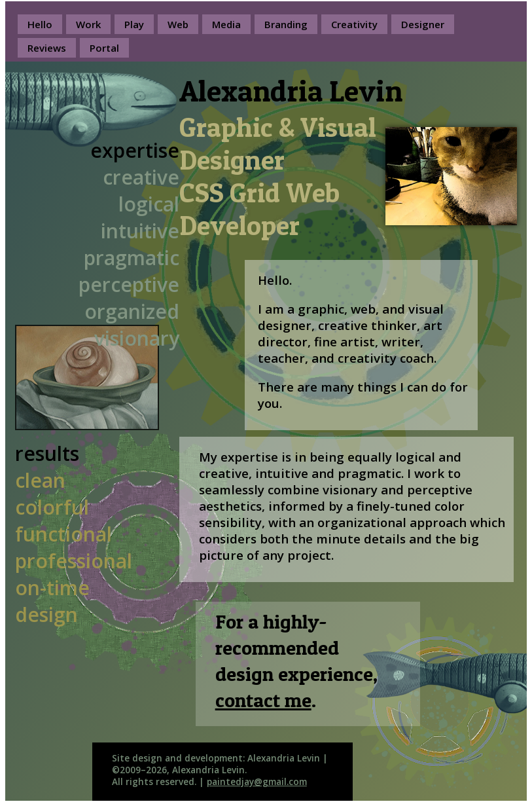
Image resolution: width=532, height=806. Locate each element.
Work (88, 24)
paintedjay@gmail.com (257, 782)
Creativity (354, 24)
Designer (423, 24)
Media (226, 24)
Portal (104, 48)
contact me (263, 700)
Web (178, 24)
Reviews (47, 48)
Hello (40, 24)
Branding (286, 24)
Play (134, 24)
